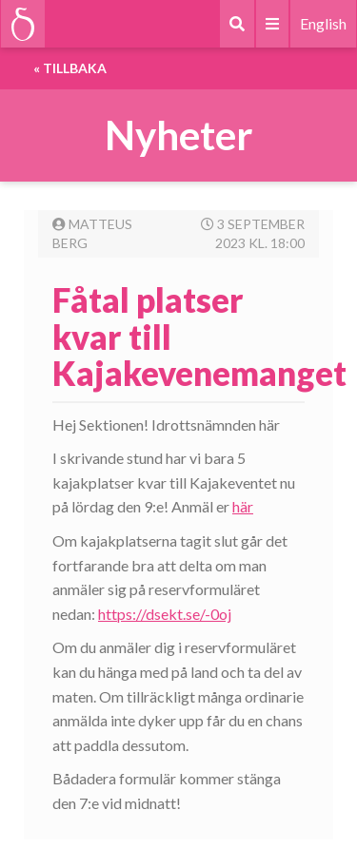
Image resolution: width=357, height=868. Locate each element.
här (243, 506)
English (323, 23)
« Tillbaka (70, 68)
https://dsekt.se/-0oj (165, 614)
